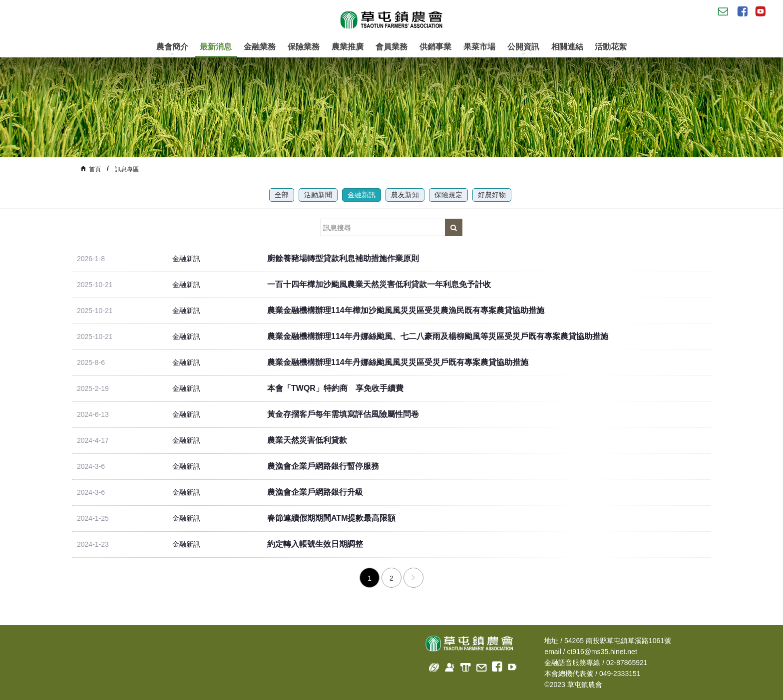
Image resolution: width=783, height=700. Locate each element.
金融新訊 (362, 195)
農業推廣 (348, 47)
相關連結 (567, 47)
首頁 (95, 169)
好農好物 (492, 195)
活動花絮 (611, 47)
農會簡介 (172, 49)
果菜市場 (479, 47)
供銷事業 (435, 47)
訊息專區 (127, 169)
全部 (282, 195)
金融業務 (260, 47)
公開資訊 (523, 49)
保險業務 (304, 47)
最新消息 (216, 47)
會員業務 (391, 47)
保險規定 (448, 195)
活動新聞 (318, 195)
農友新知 (405, 195)
